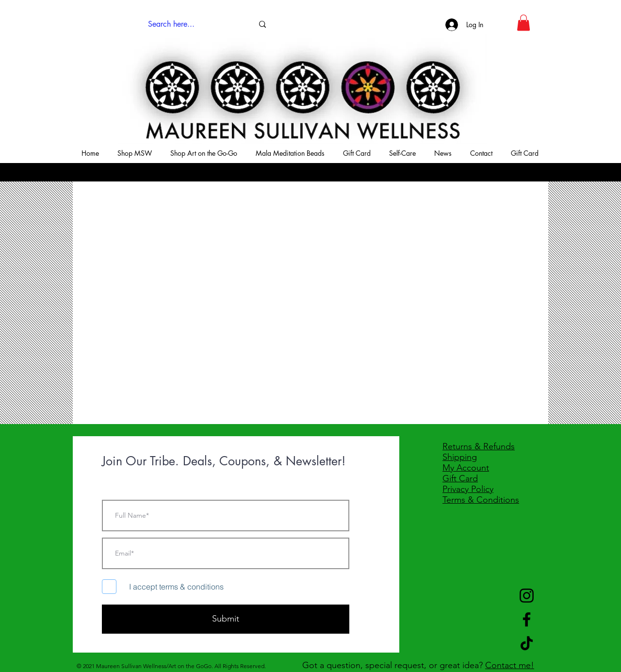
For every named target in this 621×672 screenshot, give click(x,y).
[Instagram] (527, 596)
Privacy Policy (468, 489)
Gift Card (460, 478)
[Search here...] (193, 24)
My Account (466, 468)
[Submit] (226, 619)
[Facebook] (527, 619)
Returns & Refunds (479, 446)
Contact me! (510, 665)
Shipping (460, 457)
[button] (523, 23)
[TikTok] (527, 643)
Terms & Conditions (481, 500)
